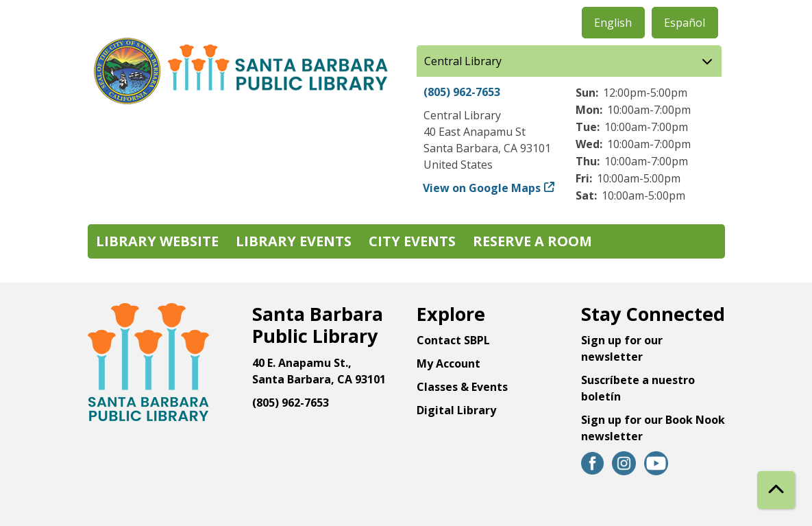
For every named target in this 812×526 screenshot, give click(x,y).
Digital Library (456, 410)
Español (685, 23)
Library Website (157, 241)
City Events (412, 241)
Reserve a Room (532, 241)
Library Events (294, 241)
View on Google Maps (482, 188)
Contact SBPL (453, 340)
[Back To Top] (776, 490)
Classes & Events (462, 387)
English (613, 23)
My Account (448, 363)
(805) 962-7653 (462, 92)
